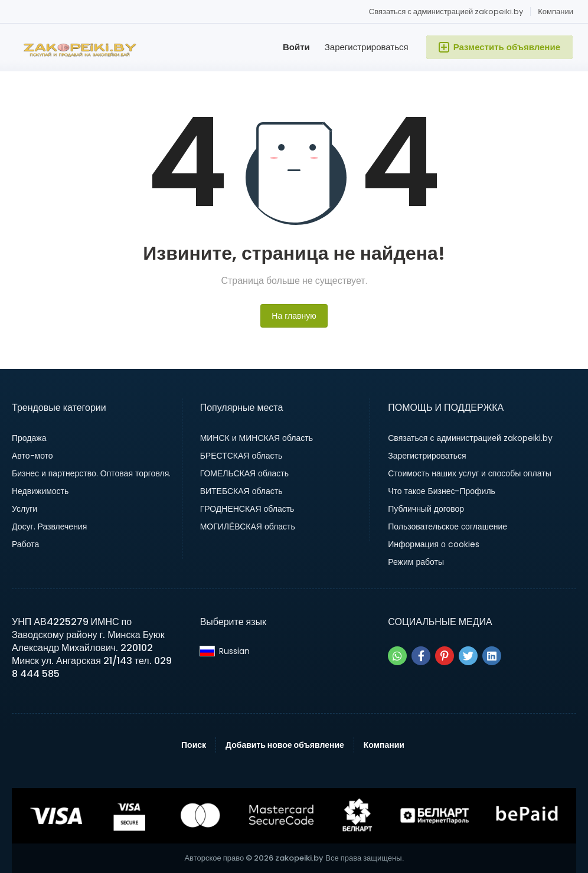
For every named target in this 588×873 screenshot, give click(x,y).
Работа (25, 544)
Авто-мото (32, 456)
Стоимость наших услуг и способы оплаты (469, 473)
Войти (296, 47)
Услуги (24, 509)
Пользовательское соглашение (447, 527)
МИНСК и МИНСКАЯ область (257, 438)
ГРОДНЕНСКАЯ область (247, 509)
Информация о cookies (434, 544)
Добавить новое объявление (285, 745)
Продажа (29, 438)
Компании (556, 12)
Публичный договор (426, 509)
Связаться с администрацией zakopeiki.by (446, 12)
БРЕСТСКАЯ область (241, 456)
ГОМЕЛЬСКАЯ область (244, 473)
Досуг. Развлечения (49, 527)
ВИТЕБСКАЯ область (241, 491)
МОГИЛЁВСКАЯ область (248, 527)
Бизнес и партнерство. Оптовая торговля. (91, 473)
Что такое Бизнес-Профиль (442, 491)
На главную (294, 316)
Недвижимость (40, 491)
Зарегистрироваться (367, 47)
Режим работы (416, 562)
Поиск (194, 745)
